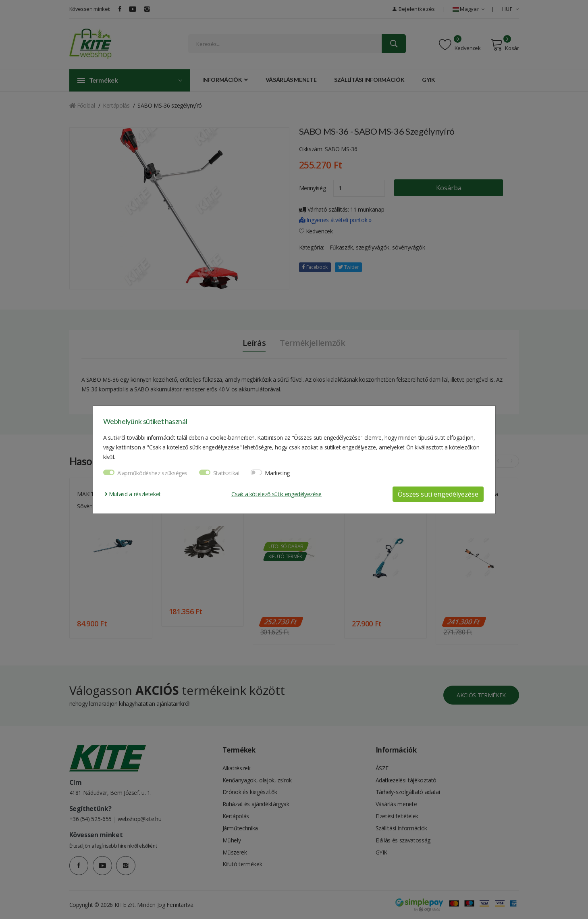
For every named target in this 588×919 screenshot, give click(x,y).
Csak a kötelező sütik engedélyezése (276, 494)
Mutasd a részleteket (133, 494)
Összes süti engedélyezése (438, 494)
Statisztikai (226, 473)
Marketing (277, 473)
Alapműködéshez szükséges (153, 473)
